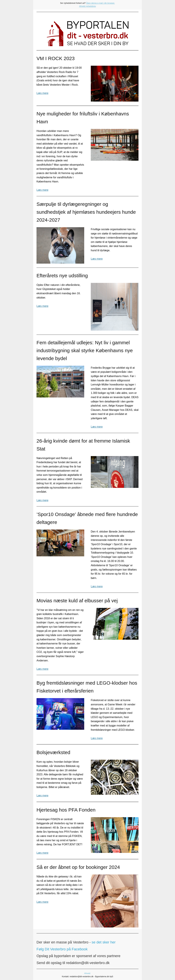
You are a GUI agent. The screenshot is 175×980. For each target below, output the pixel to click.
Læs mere (42, 93)
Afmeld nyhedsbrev (88, 6)
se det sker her (104, 942)
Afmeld (87, 973)
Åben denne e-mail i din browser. (101, 3)
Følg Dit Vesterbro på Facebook (62, 949)
